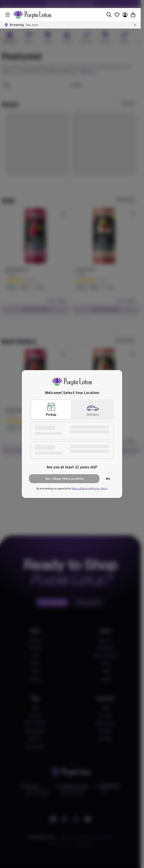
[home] (32, 15)
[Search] (109, 15)
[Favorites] (117, 15)
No (108, 479)
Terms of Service (80, 489)
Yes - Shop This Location (64, 479)
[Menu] (8, 15)
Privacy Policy (100, 489)
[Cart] (133, 15)
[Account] (125, 15)
